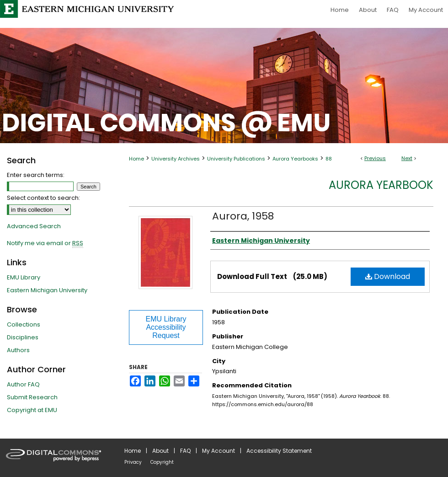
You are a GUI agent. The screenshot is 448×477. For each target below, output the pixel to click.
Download (388, 276)
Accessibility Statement (279, 451)
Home (136, 159)
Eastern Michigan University (47, 290)
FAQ (185, 451)
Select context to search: (43, 198)
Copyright (162, 462)
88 (329, 159)
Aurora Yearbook (381, 185)
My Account (219, 451)
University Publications (236, 159)
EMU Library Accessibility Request (166, 327)
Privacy (133, 462)
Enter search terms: (36, 175)
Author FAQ (23, 384)
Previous (375, 158)
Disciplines (23, 337)
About (160, 451)
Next (407, 158)
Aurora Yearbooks (295, 159)
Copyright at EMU (32, 410)
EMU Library (24, 277)
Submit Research (32, 397)
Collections (24, 324)
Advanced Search (34, 226)
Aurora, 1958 (243, 216)
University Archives (176, 159)
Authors (18, 350)
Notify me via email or (45, 243)
